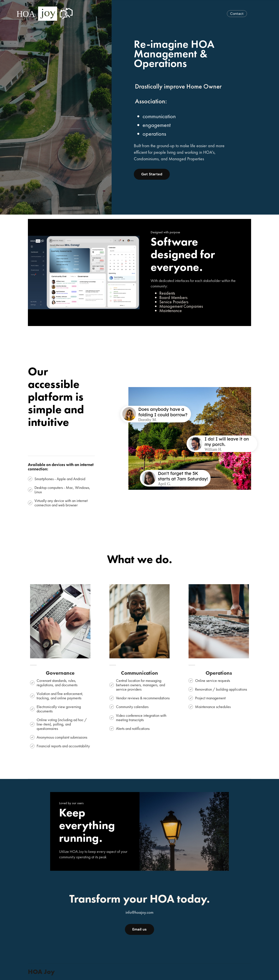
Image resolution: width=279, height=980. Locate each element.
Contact (237, 14)
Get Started (152, 174)
